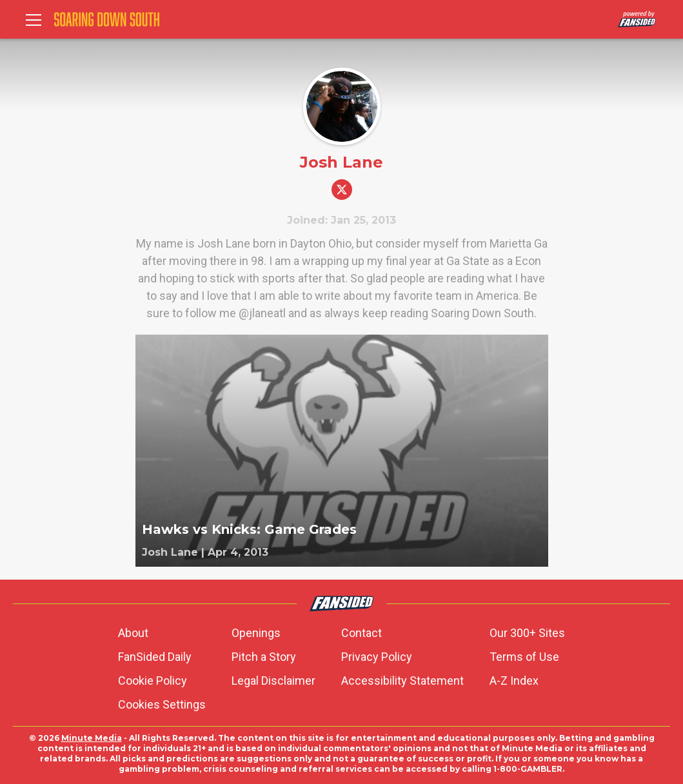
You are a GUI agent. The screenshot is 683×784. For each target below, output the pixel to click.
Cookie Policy (153, 681)
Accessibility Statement (402, 681)
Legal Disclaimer (273, 681)
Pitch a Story (264, 657)
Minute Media (92, 738)
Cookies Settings (162, 704)
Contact (361, 633)
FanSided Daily (155, 657)
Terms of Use (524, 657)
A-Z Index (514, 681)
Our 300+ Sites (527, 633)
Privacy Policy (377, 657)
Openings (256, 633)
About (133, 633)
